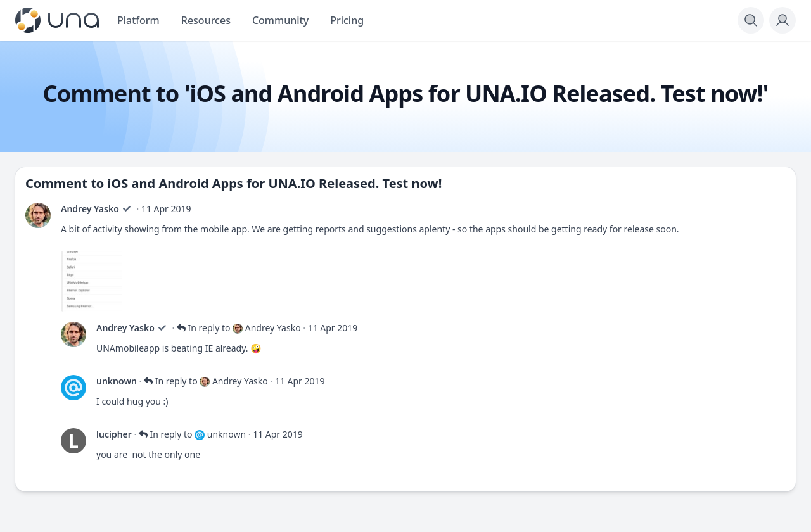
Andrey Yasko (90, 209)
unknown (117, 381)
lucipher (114, 434)
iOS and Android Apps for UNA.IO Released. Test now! (275, 183)
